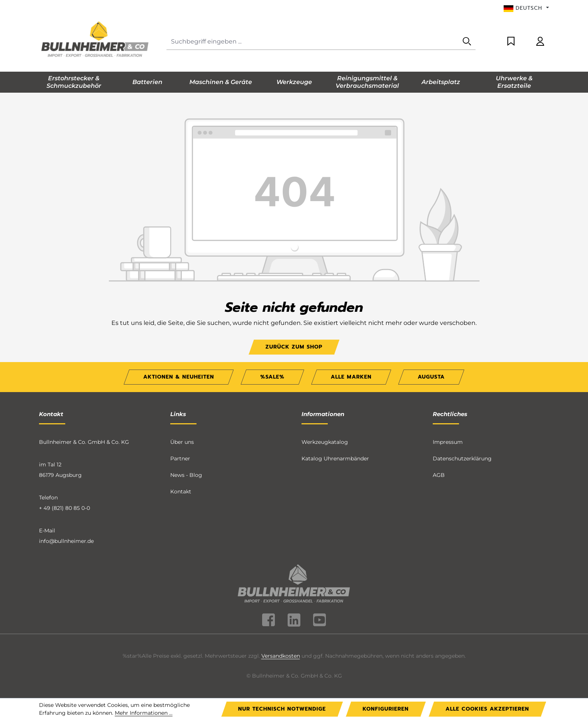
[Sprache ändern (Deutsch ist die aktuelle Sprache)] (526, 8)
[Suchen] (467, 42)
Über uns (182, 442)
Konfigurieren (386, 709)
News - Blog (186, 475)
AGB (439, 475)
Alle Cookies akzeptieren (487, 709)
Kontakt (181, 492)
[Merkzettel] (511, 42)
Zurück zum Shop (294, 347)
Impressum (448, 442)
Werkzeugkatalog (325, 442)
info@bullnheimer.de (66, 541)
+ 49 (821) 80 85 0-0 (64, 508)
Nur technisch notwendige (282, 709)
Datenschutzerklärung (462, 458)
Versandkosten (281, 656)
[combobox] (313, 42)
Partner (180, 458)
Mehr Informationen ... (144, 713)
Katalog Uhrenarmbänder (335, 458)
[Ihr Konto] (540, 42)
